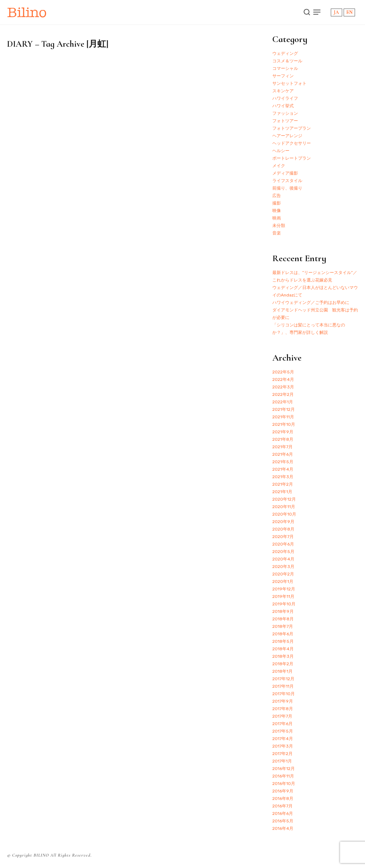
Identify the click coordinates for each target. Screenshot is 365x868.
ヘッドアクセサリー (292, 143)
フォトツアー (285, 121)
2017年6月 (282, 724)
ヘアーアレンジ (287, 136)
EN (349, 12)
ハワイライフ (285, 98)
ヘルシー (281, 151)
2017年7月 (282, 716)
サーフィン (283, 76)
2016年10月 (284, 784)
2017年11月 (283, 686)
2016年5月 (283, 821)
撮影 (277, 203)
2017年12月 (283, 679)
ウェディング (285, 53)
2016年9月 (283, 791)
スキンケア (283, 91)
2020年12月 (284, 499)
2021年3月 (283, 477)
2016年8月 (283, 799)
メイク (279, 166)
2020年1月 (283, 582)
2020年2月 (283, 574)
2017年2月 (282, 754)
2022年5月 (283, 372)
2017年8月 (283, 709)
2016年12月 (284, 769)
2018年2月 (283, 664)
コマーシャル (285, 68)
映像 (277, 211)
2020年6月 (283, 544)
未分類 (279, 226)
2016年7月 (282, 806)
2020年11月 (284, 507)
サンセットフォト (289, 83)
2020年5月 (283, 552)
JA (336, 12)
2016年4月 (283, 828)
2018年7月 (283, 626)
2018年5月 (283, 641)
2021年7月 (282, 447)
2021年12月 (284, 409)
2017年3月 (283, 746)
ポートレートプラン (292, 158)
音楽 (277, 233)
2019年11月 (283, 596)
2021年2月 (283, 484)
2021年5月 (283, 462)
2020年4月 (283, 559)
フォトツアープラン (292, 128)
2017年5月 (283, 731)
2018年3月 (283, 656)
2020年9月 (283, 522)
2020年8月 (283, 529)
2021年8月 (283, 439)
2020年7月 (283, 537)
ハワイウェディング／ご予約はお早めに (311, 303)
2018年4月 (283, 649)
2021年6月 (283, 454)
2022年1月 (283, 402)
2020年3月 (283, 567)
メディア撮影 (285, 173)
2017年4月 (283, 739)
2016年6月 (283, 813)
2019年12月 (284, 589)
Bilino (27, 12)
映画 (277, 218)
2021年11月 (283, 417)
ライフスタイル (287, 181)
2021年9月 (283, 432)
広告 (277, 196)
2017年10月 (284, 694)
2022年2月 (283, 394)
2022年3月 (283, 387)
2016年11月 (283, 776)
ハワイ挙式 (283, 106)
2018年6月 (283, 634)
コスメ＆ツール (287, 61)
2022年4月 (283, 379)
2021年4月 (283, 469)
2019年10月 (284, 604)
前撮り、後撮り (287, 188)
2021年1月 (282, 492)
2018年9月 (283, 611)
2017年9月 (283, 701)
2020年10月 (284, 514)
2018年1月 (282, 671)
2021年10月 (284, 424)
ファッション (285, 113)
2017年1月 (282, 761)
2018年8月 (283, 619)
